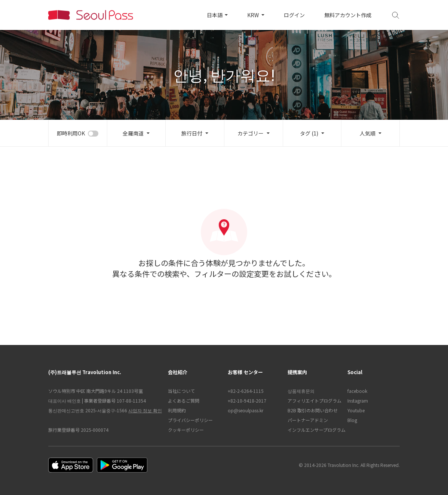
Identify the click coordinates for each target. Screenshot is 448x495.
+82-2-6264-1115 (246, 391)
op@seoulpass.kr (246, 410)
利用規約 (177, 410)
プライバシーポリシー (190, 420)
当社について (181, 391)
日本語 (215, 15)
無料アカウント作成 (348, 15)
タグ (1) (309, 133)
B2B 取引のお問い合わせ (313, 410)
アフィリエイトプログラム (314, 401)
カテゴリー (251, 133)
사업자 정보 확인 (145, 410)
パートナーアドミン (308, 420)
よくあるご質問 (184, 401)
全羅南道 (133, 133)
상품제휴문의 (301, 391)
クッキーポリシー (186, 430)
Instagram (358, 401)
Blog (352, 420)
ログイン (294, 15)
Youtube (356, 410)
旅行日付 (192, 133)
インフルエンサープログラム (314, 430)
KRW (254, 15)
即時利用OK (71, 133)
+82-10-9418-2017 (247, 401)
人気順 (368, 133)
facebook (357, 391)
